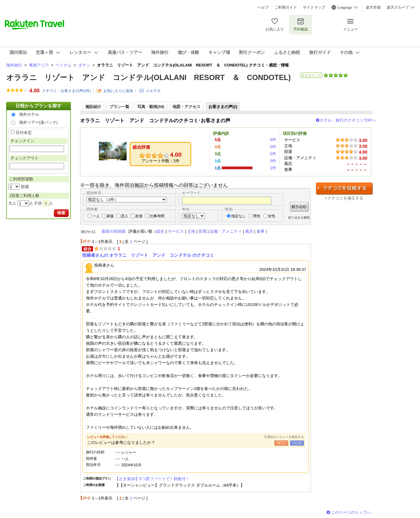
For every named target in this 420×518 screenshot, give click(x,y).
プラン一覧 (119, 107)
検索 (61, 213)
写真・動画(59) (151, 107)
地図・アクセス (186, 107)
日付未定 (24, 133)
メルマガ (153, 91)
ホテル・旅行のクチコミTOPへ (348, 120)
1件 (273, 168)
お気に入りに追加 (118, 91)
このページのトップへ (351, 512)
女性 (272, 216)
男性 (257, 216)
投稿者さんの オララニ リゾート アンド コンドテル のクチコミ (148, 255)
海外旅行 (14, 65)
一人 (96, 216)
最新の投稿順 (114, 231)
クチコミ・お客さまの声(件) (67, 91)
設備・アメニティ (226, 231)
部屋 (203, 231)
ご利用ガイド (286, 7)
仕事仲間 (157, 216)
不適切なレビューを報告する (284, 437)
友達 (139, 216)
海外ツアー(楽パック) (38, 122)
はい (281, 443)
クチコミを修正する (345, 198)
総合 (160, 231)
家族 (110, 216)
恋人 (125, 216)
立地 (191, 231)
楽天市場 (373, 7)
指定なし (239, 216)
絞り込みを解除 (299, 217)
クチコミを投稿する (344, 189)
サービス (176, 231)
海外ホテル (29, 114)
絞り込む (299, 207)
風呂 (249, 231)
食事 (260, 231)
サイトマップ (314, 7)
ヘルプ (263, 7)
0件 (273, 140)
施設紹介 (93, 107)
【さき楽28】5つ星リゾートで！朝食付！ (152, 479)
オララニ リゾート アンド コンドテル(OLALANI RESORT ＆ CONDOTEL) (148, 77)
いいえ (297, 443)
